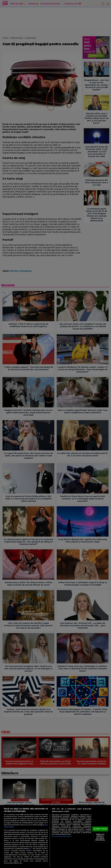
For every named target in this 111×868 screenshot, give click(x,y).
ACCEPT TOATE (100, 829)
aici (31, 849)
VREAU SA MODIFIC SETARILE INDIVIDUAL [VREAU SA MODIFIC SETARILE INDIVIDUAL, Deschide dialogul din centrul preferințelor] (100, 837)
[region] (55, 837)
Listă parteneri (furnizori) (62, 836)
